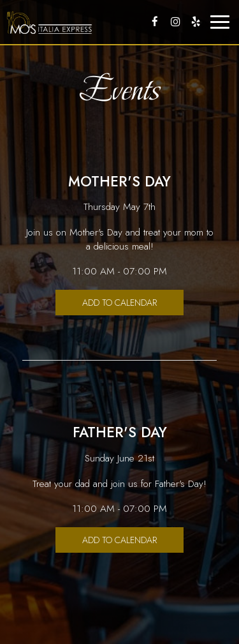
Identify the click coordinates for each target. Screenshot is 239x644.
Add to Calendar (119, 303)
